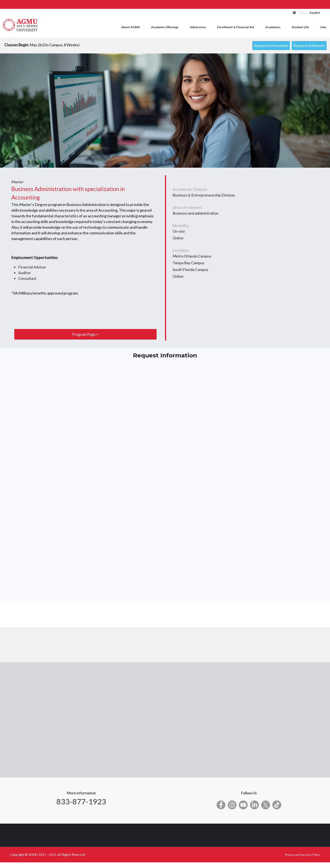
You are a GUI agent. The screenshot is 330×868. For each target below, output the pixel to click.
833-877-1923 (81, 802)
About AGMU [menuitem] (131, 27)
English (303, 13)
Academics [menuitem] (273, 27)
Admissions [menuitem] (198, 27)
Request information (271, 45)
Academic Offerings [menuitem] (165, 27)
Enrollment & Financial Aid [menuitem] (236, 27)
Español (315, 13)
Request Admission (309, 45)
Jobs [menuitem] (323, 27)
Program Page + (85, 334)
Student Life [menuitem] (300, 27)
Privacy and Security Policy (302, 855)
